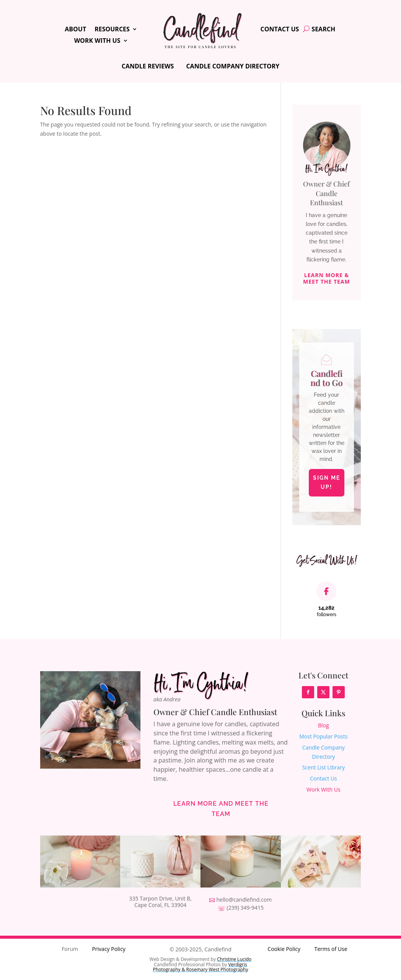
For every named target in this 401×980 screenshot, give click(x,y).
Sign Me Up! (327, 482)
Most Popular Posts (323, 736)
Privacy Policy (108, 949)
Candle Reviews (148, 66)
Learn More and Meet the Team (221, 809)
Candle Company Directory (233, 66)
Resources (112, 30)
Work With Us (97, 41)
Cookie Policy (284, 949)
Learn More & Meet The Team (327, 278)
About (75, 30)
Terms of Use (331, 949)
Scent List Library (324, 767)
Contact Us (280, 30)
